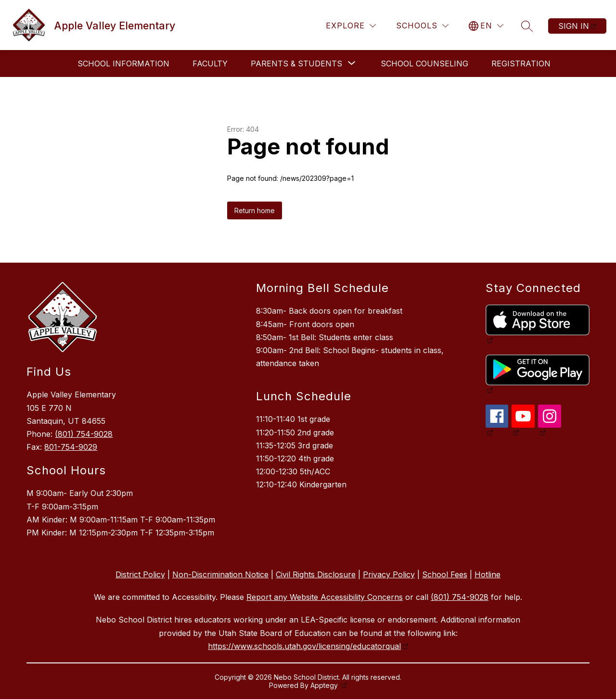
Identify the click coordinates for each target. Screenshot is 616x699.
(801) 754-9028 (84, 434)
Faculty (210, 64)
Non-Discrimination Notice (220, 574)
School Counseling (424, 64)
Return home (255, 210)
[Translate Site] (486, 26)
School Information (123, 64)
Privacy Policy (389, 574)
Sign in (574, 26)
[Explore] (351, 26)
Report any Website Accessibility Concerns (325, 597)
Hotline (488, 574)
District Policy (140, 574)
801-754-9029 (71, 447)
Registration (521, 64)
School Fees (445, 574)
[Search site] (527, 26)
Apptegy (325, 685)
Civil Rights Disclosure (316, 574)
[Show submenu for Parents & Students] (296, 64)
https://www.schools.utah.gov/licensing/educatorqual (304, 646)
